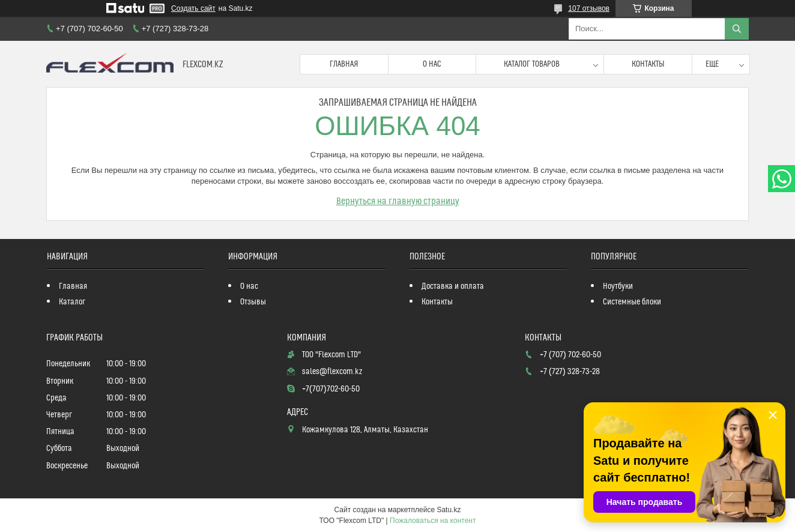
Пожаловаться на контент (433, 521)
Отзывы (253, 302)
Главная (344, 64)
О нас (432, 64)
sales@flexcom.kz (332, 372)
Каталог (72, 302)
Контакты (648, 64)
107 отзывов (589, 8)
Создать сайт (193, 8)
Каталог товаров (532, 64)
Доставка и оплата (453, 286)
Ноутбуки (618, 286)
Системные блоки (632, 302)
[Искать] (737, 29)
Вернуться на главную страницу (398, 201)
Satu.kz (449, 510)
